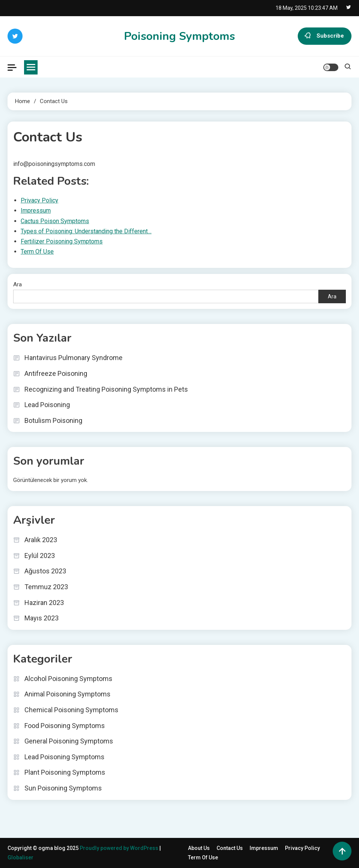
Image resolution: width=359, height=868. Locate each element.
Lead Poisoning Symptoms (64, 757)
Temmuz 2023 (46, 587)
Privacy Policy (302, 848)
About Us (199, 848)
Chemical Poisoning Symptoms (71, 710)
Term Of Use (203, 857)
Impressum (264, 848)
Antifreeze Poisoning (56, 373)
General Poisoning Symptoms (69, 741)
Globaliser (20, 857)
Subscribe (325, 36)
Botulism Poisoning (53, 420)
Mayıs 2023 (42, 618)
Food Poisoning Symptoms (65, 726)
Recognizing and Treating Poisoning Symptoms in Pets (106, 389)
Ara (17, 284)
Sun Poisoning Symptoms (63, 788)
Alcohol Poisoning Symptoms (68, 679)
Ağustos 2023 (45, 571)
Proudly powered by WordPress (120, 848)
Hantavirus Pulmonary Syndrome (73, 358)
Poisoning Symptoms (179, 36)
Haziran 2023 (44, 603)
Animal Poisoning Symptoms (67, 694)
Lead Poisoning (47, 405)
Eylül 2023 (40, 556)
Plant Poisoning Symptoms (65, 772)
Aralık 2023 (41, 540)
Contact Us (230, 848)
